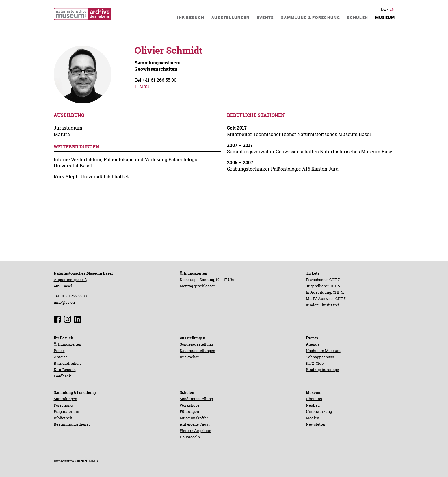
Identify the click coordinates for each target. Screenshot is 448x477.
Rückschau (190, 357)
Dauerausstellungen (197, 351)
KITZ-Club (315, 363)
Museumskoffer (194, 418)
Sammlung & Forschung (75, 392)
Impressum (64, 461)
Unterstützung (319, 411)
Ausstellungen (192, 338)
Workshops (190, 405)
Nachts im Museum (323, 351)
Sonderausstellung (196, 344)
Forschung (63, 405)
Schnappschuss (320, 357)
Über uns (314, 399)
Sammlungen (65, 399)
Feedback (62, 376)
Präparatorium (66, 411)
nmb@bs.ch (64, 302)
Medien (313, 418)
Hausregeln (190, 437)
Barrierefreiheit (67, 363)
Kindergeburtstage (322, 370)
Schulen (187, 392)
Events (312, 338)
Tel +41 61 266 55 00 (70, 296)
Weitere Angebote (195, 431)
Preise (59, 351)
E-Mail (142, 86)
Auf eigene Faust (195, 424)
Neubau (313, 405)
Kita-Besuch (65, 370)
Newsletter (316, 424)
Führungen (189, 411)
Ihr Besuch (63, 338)
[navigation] (191, 17)
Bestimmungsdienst (72, 424)
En (392, 9)
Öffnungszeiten (67, 344)
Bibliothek (63, 418)
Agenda (313, 344)
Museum (314, 392)
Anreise (61, 357)
